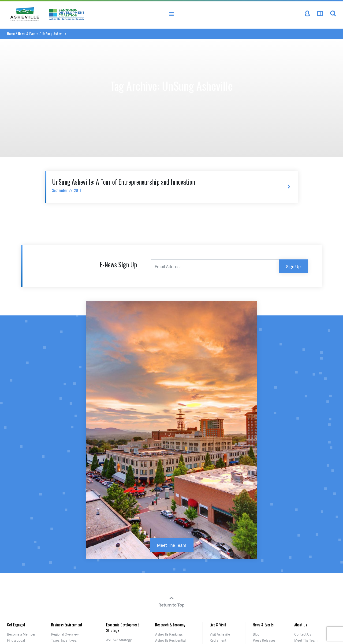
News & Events (28, 34)
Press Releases (264, 640)
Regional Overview (65, 634)
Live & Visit (218, 625)
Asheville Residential (170, 640)
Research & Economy (170, 625)
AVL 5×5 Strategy (119, 640)
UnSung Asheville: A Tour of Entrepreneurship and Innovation (162, 185)
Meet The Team (172, 545)
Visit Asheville (220, 634)
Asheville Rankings (169, 634)
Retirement (218, 640)
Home (11, 34)
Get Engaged (16, 625)
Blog (256, 634)
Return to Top (171, 601)
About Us (301, 625)
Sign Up (293, 266)
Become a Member (21, 634)
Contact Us (303, 634)
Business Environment (67, 625)
